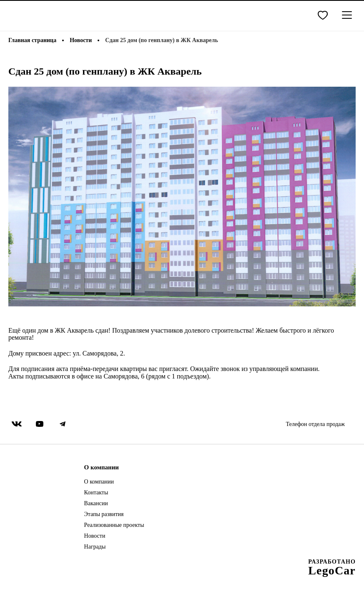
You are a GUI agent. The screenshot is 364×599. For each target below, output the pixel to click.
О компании (99, 482)
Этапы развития (104, 514)
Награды (95, 547)
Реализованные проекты (114, 525)
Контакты (96, 493)
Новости (95, 536)
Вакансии (96, 504)
